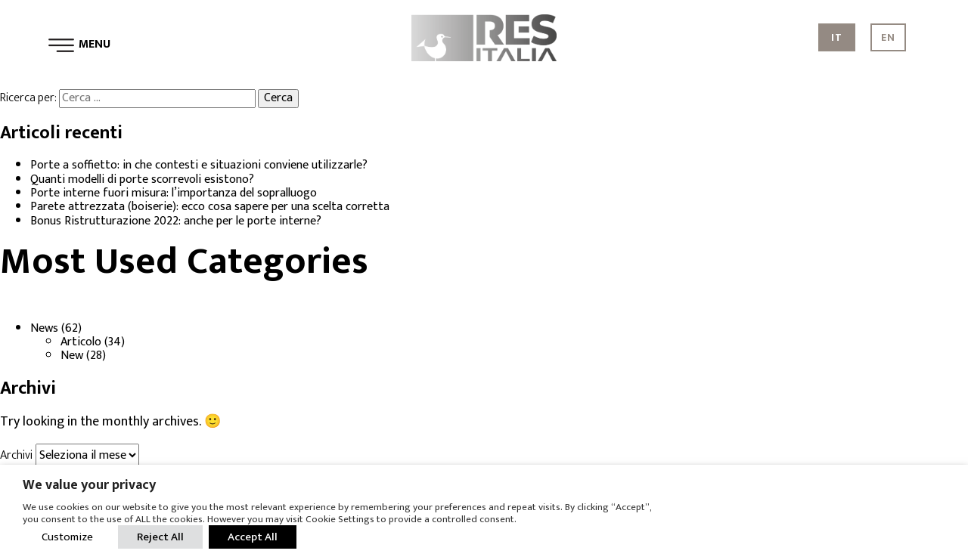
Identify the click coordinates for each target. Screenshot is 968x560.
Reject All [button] (160, 537)
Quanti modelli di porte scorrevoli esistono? (142, 179)
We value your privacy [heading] (89, 485)
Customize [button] (67, 537)
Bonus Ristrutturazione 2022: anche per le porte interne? (176, 221)
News (44, 328)
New (72, 356)
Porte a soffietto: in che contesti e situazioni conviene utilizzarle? (199, 165)
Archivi (16, 455)
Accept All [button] (253, 537)
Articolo (81, 342)
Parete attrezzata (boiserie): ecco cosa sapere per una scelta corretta (210, 207)
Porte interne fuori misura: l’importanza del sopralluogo (174, 193)
